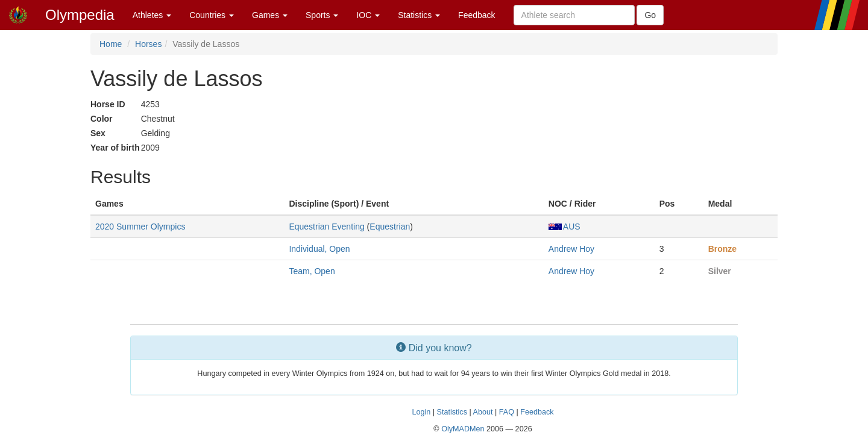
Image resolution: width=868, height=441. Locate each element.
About (483, 412)
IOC (368, 15)
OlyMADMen (463, 429)
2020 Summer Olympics (140, 227)
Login (421, 412)
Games (270, 15)
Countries (212, 15)
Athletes (152, 15)
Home (111, 44)
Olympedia (80, 15)
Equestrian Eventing (326, 227)
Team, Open (312, 271)
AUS (565, 227)
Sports (322, 15)
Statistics (419, 15)
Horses (148, 44)
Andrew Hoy (571, 249)
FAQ (507, 412)
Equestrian (390, 227)
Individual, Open (319, 249)
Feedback (476, 15)
